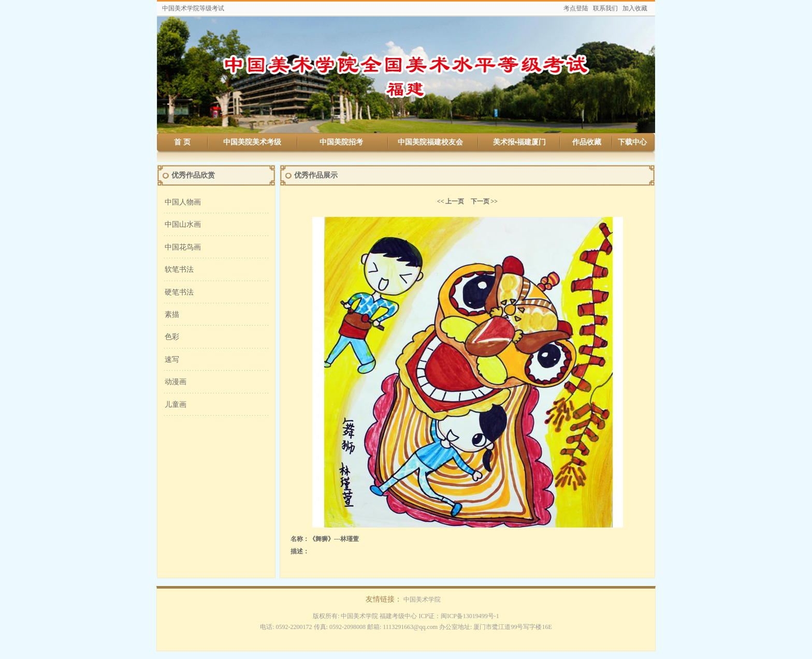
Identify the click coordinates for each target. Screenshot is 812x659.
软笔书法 (179, 269)
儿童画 (176, 405)
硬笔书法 (179, 292)
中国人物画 (183, 202)
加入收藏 (635, 8)
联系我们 (605, 8)
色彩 (172, 337)
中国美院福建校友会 (430, 142)
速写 (172, 360)
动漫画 (176, 382)
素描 (172, 314)
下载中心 (632, 142)
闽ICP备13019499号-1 (470, 616)
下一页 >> (484, 201)
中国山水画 (183, 224)
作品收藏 (587, 142)
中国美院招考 (341, 142)
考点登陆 (576, 8)
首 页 (182, 142)
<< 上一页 (451, 201)
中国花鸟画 (183, 247)
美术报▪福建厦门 (520, 142)
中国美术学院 (422, 599)
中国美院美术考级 (252, 142)
